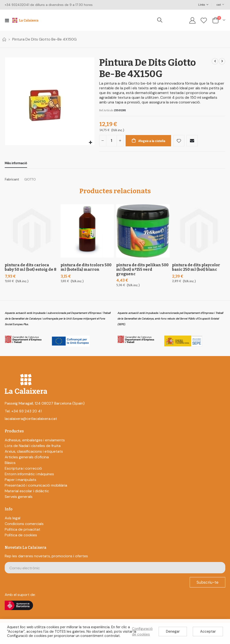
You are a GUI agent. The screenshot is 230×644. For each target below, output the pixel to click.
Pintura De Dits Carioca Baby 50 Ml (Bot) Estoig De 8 (31, 271)
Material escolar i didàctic (27, 494)
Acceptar (208, 632)
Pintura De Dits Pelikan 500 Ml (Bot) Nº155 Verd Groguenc (142, 273)
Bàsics (10, 466)
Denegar (173, 632)
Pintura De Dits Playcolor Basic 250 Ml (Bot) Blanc (196, 271)
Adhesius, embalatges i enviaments (35, 444)
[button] (90, 143)
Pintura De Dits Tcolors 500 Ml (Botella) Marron (86, 271)
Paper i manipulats (21, 483)
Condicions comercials (24, 527)
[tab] (16, 166)
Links (202, 5)
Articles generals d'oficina (27, 461)
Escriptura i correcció (23, 472)
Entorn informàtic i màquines (29, 478)
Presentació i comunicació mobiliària (36, 489)
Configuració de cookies (142, 632)
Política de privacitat (23, 533)
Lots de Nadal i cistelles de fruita (33, 449)
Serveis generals (19, 500)
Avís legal (12, 522)
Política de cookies (21, 539)
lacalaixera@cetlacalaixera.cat (31, 422)
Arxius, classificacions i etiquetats (34, 455)
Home (4, 39)
